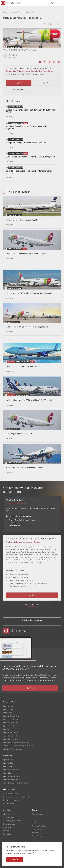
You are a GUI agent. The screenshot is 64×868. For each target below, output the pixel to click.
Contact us (32, 607)
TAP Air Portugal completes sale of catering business (27, 254)
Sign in (53, 3)
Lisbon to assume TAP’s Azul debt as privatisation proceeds (29, 293)
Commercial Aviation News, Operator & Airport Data (29, 71)
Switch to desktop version (32, 620)
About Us (6, 814)
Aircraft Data (8, 729)
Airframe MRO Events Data (12, 749)
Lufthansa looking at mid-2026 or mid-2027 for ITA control (29, 400)
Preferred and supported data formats (16, 797)
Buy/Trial (32, 595)
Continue (15, 859)
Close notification (58, 845)
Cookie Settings (37, 814)
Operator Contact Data (11, 716)
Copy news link (54, 62)
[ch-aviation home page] (11, 3)
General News (31, 12)
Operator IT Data (9, 726)
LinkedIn (40, 62)
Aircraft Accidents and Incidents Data (16, 743)
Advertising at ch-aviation (12, 821)
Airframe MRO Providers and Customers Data (19, 746)
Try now (19, 83)
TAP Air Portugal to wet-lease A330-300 (22, 367)
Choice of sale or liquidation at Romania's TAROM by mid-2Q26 (32, 111)
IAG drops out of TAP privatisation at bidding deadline (27, 327)
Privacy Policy (37, 829)
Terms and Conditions (39, 826)
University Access (9, 824)
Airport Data (8, 713)
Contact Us (7, 834)
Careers (6, 831)
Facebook (49, 62)
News (5, 12)
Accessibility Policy (39, 836)
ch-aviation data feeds (11, 794)
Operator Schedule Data (12, 719)
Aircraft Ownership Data (12, 733)
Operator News (8, 706)
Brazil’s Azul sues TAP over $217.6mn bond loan (24, 468)
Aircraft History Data (10, 736)
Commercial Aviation (16, 12)
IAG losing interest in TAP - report (19, 434)
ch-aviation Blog (9, 817)
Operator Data (8, 709)
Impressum (36, 833)
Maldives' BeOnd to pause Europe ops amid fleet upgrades (28, 127)
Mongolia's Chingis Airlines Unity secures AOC (26, 143)
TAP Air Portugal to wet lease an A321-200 (23, 220)
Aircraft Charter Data (11, 739)
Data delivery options (10, 800)
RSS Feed (59, 62)
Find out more (19, 90)
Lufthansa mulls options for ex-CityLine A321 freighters (30, 157)
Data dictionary (8, 804)
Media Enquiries (9, 827)
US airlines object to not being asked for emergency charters (29, 172)
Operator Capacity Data (11, 723)
